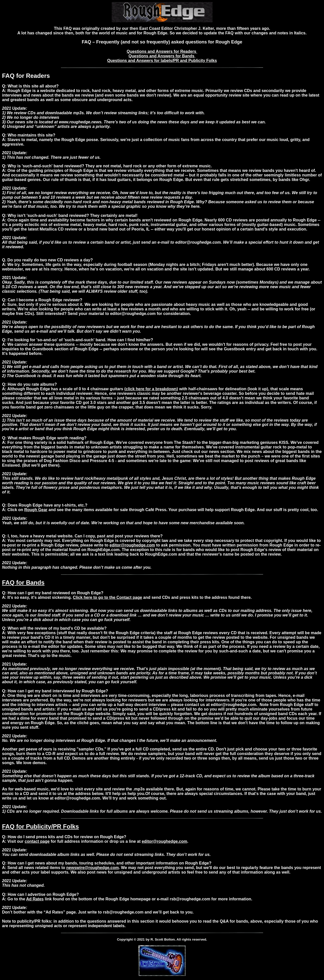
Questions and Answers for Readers (162, 51)
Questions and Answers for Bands (162, 56)
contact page (37, 841)
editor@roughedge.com (132, 545)
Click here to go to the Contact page (107, 597)
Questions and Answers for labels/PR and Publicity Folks (162, 61)
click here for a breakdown (151, 389)
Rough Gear (36, 510)
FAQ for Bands (23, 583)
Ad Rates (35, 899)
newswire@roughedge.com (92, 868)
